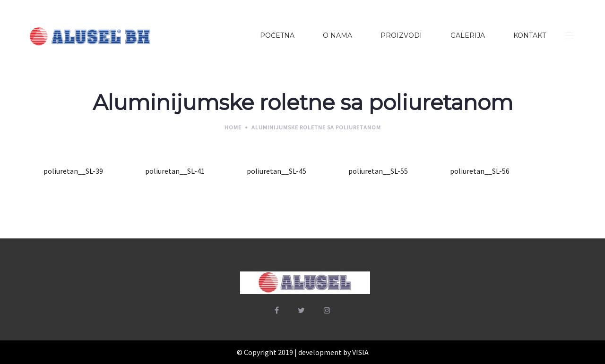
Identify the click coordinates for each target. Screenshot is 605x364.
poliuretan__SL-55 (378, 171)
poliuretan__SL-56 (480, 171)
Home (233, 127)
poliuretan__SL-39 (73, 171)
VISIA (360, 352)
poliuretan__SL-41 (175, 171)
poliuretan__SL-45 (277, 171)
